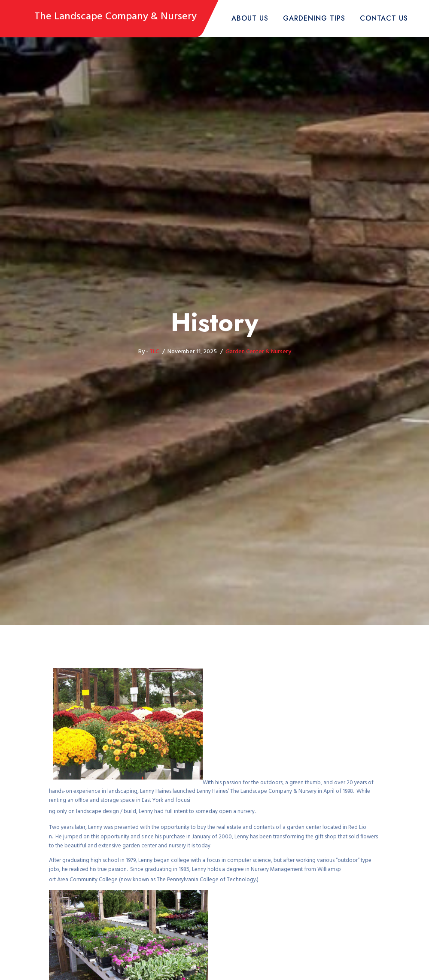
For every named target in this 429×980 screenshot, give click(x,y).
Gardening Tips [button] (314, 18)
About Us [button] (250, 18)
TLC (154, 352)
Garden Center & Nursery (258, 352)
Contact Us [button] (384, 18)
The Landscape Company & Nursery (116, 17)
